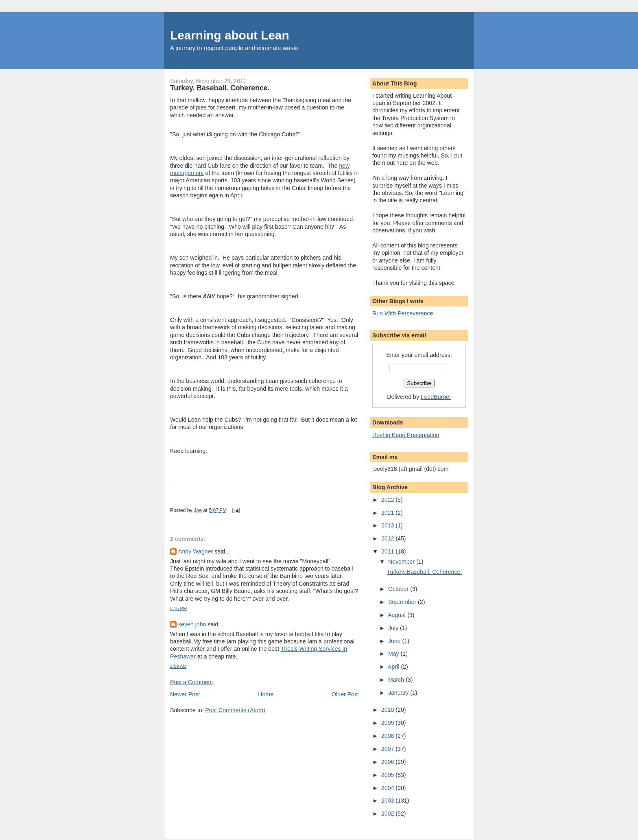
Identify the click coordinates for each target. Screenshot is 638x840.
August (398, 615)
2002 (388, 814)
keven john (192, 624)
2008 (388, 736)
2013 (388, 525)
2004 (388, 788)
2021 (388, 513)
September (403, 602)
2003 (388, 801)
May (394, 654)
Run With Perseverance (403, 313)
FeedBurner (436, 397)
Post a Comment (191, 682)
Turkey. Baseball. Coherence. (424, 572)
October (399, 589)
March (397, 680)
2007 (388, 749)
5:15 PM (178, 608)
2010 (388, 710)
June (395, 641)
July (394, 628)
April (394, 667)
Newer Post (185, 694)
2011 (388, 551)
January (399, 693)
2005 (388, 775)
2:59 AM (178, 666)
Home (266, 694)
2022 (388, 500)
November (402, 562)
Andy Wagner (196, 551)
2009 (388, 723)
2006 (388, 762)
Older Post (345, 694)
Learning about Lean (230, 35)
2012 (388, 538)
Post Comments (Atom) (235, 710)
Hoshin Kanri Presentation (406, 435)
